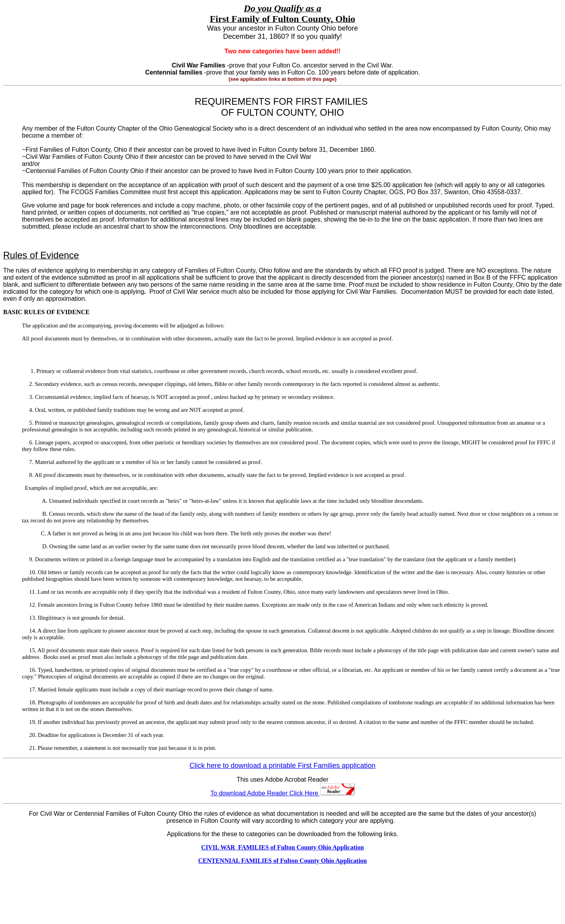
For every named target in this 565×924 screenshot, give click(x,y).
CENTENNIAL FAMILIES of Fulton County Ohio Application (282, 861)
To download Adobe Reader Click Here (282, 793)
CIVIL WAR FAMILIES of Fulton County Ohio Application (283, 847)
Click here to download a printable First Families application (282, 766)
